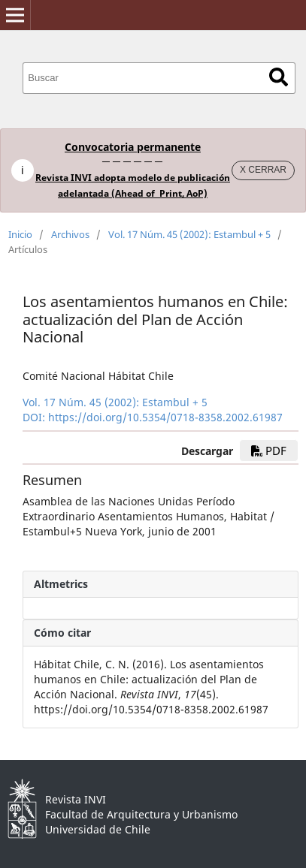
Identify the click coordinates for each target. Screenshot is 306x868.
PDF (269, 451)
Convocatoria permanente (133, 147)
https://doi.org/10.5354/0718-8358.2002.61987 (165, 417)
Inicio (20, 234)
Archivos (70, 234)
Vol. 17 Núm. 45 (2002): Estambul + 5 (189, 234)
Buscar (279, 77)
